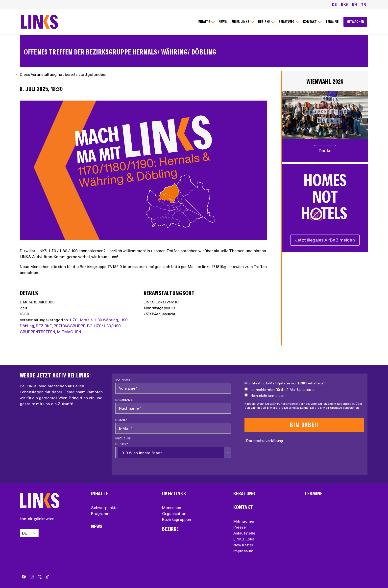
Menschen (172, 508)
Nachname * (125, 400)
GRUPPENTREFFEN (37, 332)
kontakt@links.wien (37, 519)
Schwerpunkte (104, 508)
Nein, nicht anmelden (264, 395)
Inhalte (99, 494)
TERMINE (332, 22)
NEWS (223, 22)
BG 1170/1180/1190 (104, 326)
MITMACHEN (355, 22)
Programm (101, 513)
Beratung (244, 494)
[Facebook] (24, 577)
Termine (313, 494)
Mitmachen (244, 521)
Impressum (243, 551)
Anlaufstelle (244, 533)
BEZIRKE (44, 326)
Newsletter (243, 545)
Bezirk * (122, 444)
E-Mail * (121, 420)
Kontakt (243, 507)
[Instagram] (32, 577)
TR (364, 4)
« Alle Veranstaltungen (44, 42)
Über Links (174, 494)
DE (334, 4)
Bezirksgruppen (177, 519)
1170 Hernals (81, 320)
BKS (344, 4)
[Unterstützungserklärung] (325, 151)
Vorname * (124, 380)
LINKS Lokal (244, 539)
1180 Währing (106, 320)
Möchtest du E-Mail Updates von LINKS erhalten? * (285, 383)
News (97, 527)
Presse (240, 527)
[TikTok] (48, 577)
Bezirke (170, 529)
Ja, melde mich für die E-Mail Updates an (280, 389)
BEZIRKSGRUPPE (70, 326)
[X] (40, 577)
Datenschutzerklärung (265, 441)
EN (354, 4)
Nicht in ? (123, 438)
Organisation (174, 513)
